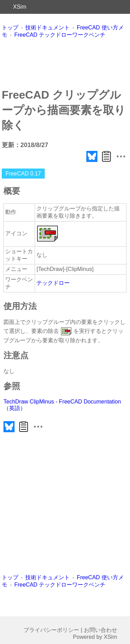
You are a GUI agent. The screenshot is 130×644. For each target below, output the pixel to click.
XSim (20, 7)
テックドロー (53, 283)
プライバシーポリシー (51, 630)
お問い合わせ (101, 630)
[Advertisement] (65, 63)
